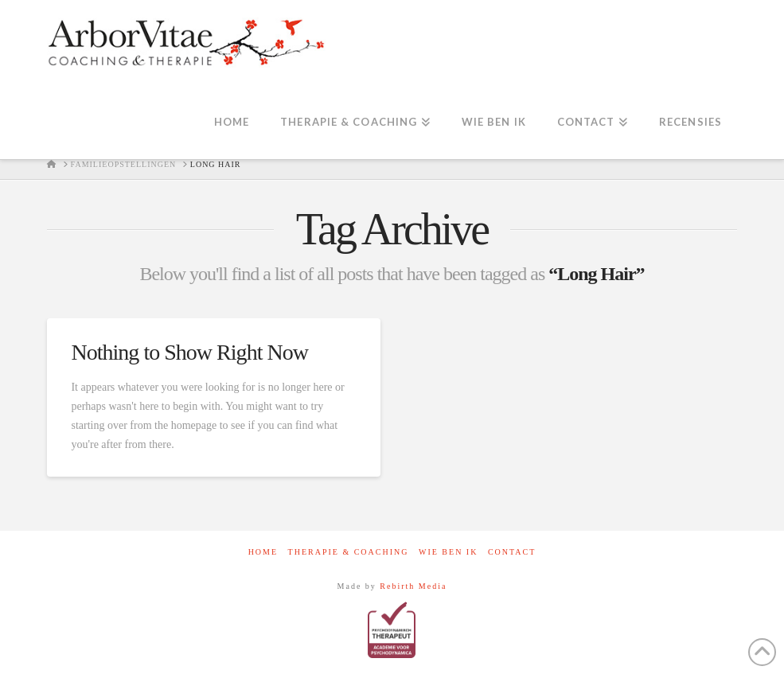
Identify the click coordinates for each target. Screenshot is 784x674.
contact (512, 552)
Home (263, 552)
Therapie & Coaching (349, 552)
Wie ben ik (448, 552)
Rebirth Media (413, 586)
